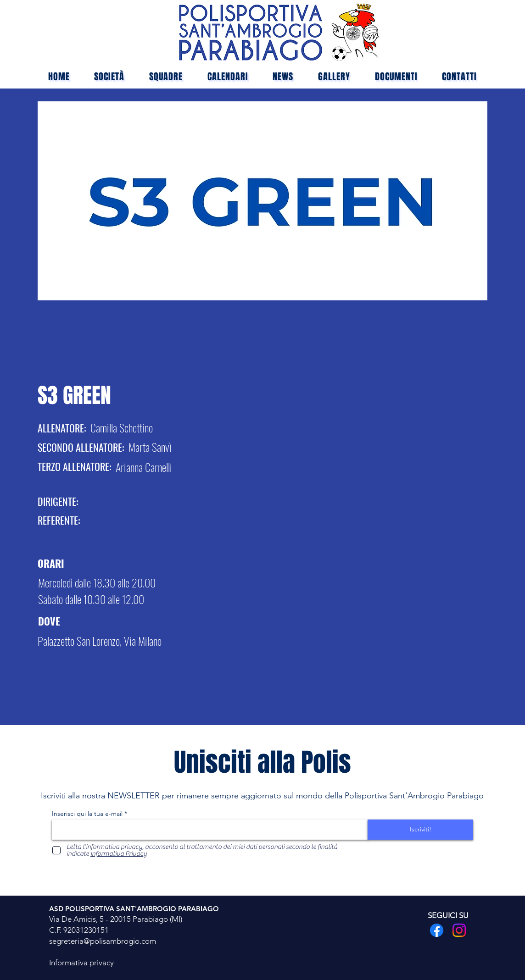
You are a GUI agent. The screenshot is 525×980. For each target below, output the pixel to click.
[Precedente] (69, 699)
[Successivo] (455, 698)
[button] (166, 77)
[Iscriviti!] (420, 830)
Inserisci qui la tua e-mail (87, 814)
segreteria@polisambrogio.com (103, 941)
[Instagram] (459, 930)
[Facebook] (437, 930)
